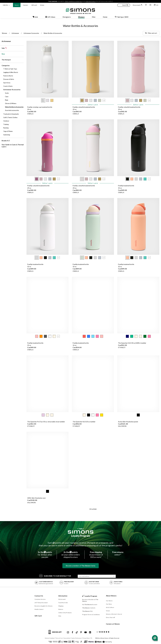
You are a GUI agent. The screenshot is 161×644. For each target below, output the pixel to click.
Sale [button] (35, 17)
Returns (61, 609)
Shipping (61, 606)
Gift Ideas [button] (50, 17)
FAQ (60, 616)
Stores (17, 5)
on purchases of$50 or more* (96, 555)
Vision (42, 5)
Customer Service (40, 599)
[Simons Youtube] (86, 632)
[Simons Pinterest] (81, 632)
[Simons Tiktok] (77, 632)
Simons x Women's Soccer (114, 614)
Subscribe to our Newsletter (55, 576)
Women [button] (81, 17)
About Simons (111, 596)
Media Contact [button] (39, 609)
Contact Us (39, 596)
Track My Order (63, 603)
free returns (90, 1)
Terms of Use (59, 638)
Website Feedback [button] (50, 638)
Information (63, 596)
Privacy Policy (86, 638)
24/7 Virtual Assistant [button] (41, 603)
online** (118, 553)
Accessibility (67, 638)
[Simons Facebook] (72, 632)
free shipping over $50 (73, 1)
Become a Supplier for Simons (44, 606)
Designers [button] (67, 17)
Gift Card (38, 616)
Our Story (109, 604)
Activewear (6, 41)
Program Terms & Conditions (91, 615)
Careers (26, 5)
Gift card (34, 5)
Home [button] (105, 17)
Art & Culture (110, 607)
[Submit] (114, 576)
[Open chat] (155, 638)
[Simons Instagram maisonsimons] (68, 632)
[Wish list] (146, 5)
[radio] (43, 100)
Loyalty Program (81, 536)
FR (91, 638)
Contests (89, 608)
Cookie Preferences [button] (76, 638)
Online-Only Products (65, 613)
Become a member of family (81, 566)
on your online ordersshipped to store (71, 555)
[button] (124, 5)
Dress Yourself (110, 617)
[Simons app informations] (56, 633)
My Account (62, 599)
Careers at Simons (113, 624)
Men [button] (94, 17)
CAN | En (5, 5)
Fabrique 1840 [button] (122, 17)
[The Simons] (81, 531)
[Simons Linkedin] (90, 632)
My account (138, 5)
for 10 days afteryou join (45, 555)
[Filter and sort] (151, 33)
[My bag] (156, 5)
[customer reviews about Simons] (103, 632)
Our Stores (109, 601)
